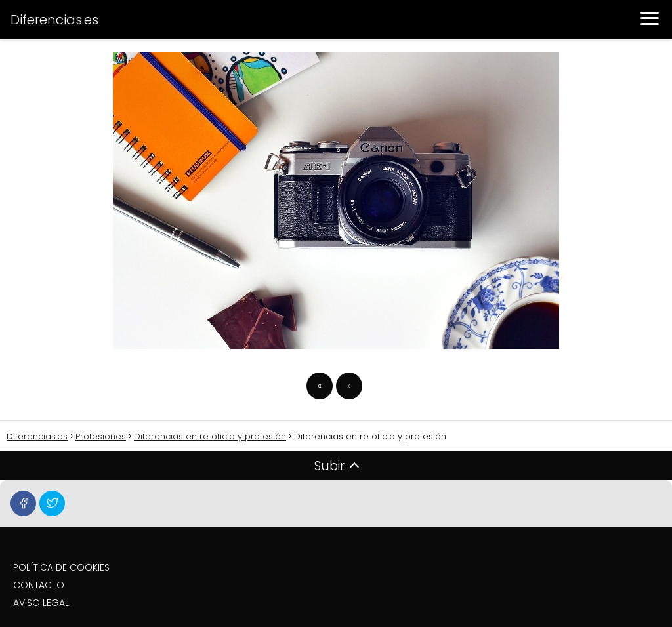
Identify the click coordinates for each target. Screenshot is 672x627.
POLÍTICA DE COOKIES (61, 567)
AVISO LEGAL (41, 603)
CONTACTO (39, 585)
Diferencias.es (54, 20)
